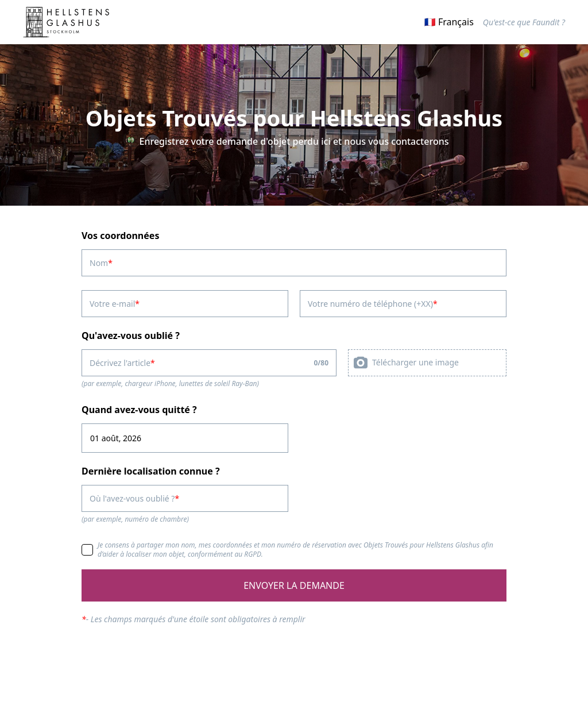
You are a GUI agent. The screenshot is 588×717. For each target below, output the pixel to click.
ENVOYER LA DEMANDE (294, 585)
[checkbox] (87, 550)
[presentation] (427, 363)
